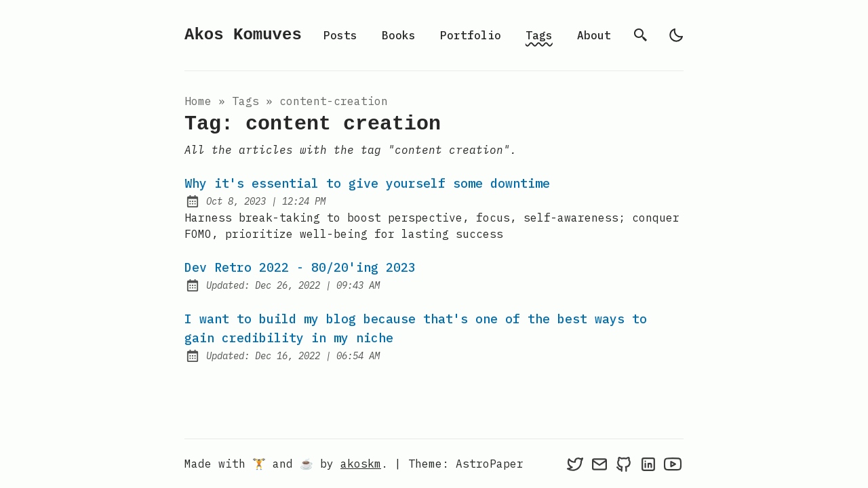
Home (198, 101)
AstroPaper (490, 464)
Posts (340, 35)
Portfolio (471, 35)
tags (245, 101)
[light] (676, 35)
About (594, 35)
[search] (641, 35)
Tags (539, 35)
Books (399, 35)
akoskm (361, 464)
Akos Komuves (243, 35)
